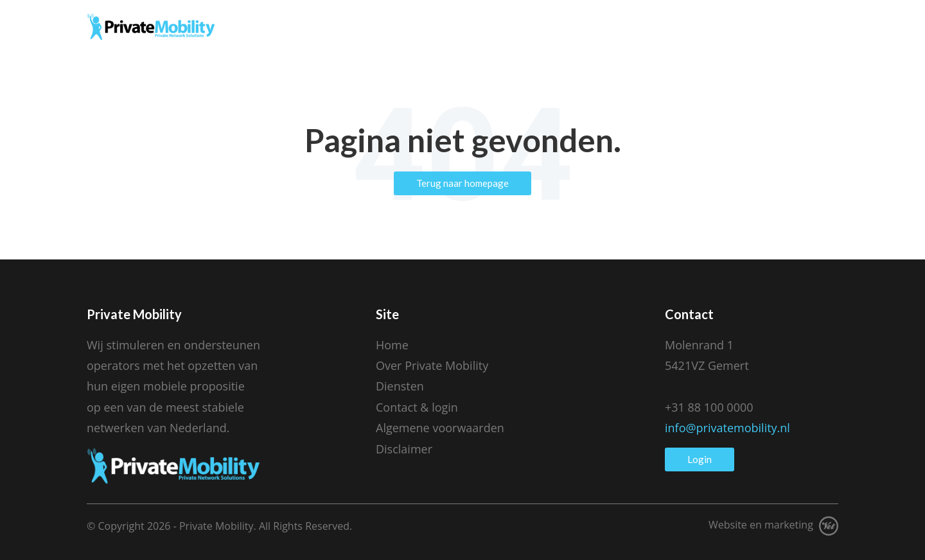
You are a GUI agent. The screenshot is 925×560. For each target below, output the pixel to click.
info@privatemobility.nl (727, 428)
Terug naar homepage (463, 183)
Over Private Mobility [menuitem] (432, 365)
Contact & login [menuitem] (417, 407)
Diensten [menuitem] (400, 386)
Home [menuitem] (392, 345)
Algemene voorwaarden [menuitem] (440, 428)
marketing (789, 525)
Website (728, 525)
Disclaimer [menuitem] (404, 449)
